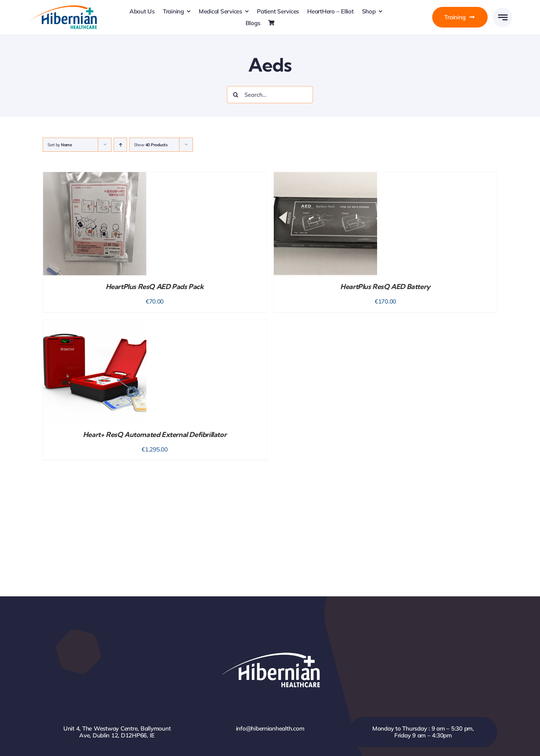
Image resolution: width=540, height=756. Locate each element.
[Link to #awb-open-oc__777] (503, 17)
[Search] (236, 95)
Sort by (60, 145)
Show (151, 145)
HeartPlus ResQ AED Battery (385, 286)
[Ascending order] (120, 145)
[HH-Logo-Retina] (63, 7)
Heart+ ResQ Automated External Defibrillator (155, 434)
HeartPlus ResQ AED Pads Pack (155, 286)
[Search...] (270, 95)
